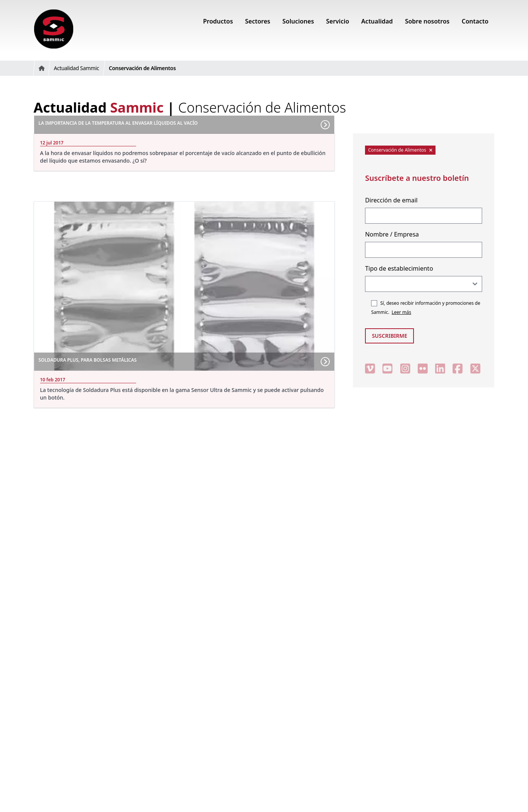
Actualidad (99, 107)
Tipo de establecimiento (399, 268)
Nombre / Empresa (392, 234)
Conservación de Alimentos (400, 150)
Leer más (401, 312)
